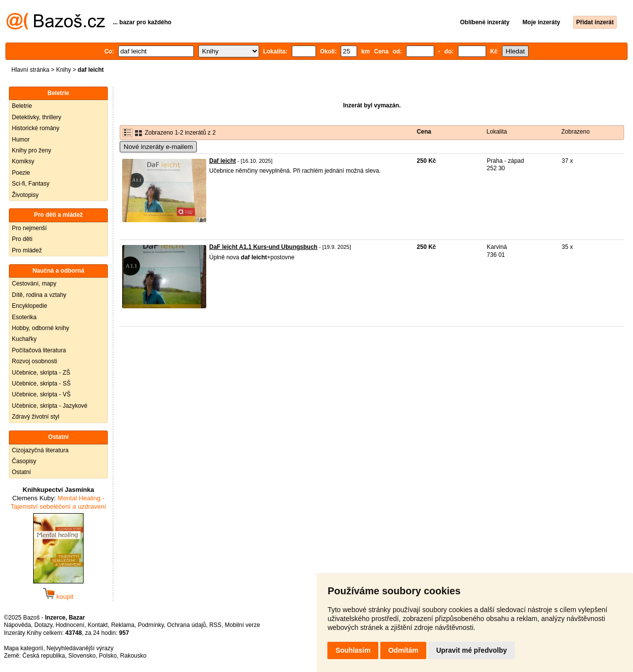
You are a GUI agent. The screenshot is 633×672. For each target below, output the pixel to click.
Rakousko (133, 656)
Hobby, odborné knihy (41, 328)
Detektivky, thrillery (37, 117)
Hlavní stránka (30, 70)
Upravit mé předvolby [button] (472, 650)
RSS (215, 625)
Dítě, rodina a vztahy (39, 295)
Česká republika (44, 656)
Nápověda (18, 625)
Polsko (108, 656)
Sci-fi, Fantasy (31, 184)
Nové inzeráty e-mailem (158, 147)
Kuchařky (24, 339)
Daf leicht (223, 161)
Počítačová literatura (39, 350)
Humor (21, 140)
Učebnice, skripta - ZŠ (41, 373)
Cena (424, 132)
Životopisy (25, 195)
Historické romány (36, 128)
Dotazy (43, 625)
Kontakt (98, 625)
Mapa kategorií (23, 648)
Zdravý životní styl (36, 417)
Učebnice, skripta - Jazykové (50, 406)
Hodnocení (70, 625)
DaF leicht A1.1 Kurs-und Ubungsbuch (263, 247)
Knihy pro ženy (31, 150)
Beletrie (22, 106)
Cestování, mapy (34, 284)
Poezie (21, 173)
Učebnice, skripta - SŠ (41, 384)
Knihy (63, 70)
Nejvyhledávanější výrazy (80, 648)
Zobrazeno (575, 132)
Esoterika (24, 317)
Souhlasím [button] (353, 650)
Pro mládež (27, 250)
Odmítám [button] (403, 650)
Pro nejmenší (29, 228)
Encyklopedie (29, 306)
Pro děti (22, 239)
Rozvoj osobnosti (34, 361)
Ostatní (22, 472)
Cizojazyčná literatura (40, 450)
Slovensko (82, 656)
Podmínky (151, 625)
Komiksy (23, 161)
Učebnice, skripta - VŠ (41, 394)
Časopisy (24, 461)
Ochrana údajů (187, 625)
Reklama (123, 625)
